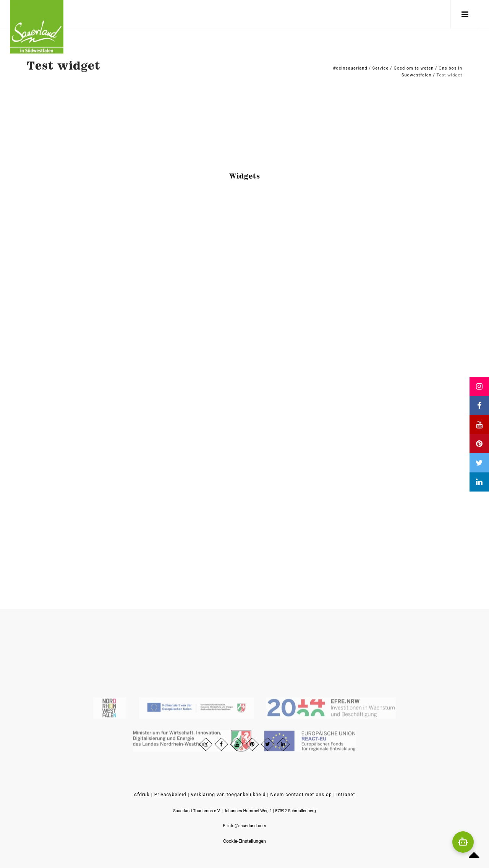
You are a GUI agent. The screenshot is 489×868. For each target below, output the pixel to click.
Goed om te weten (414, 68)
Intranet (346, 795)
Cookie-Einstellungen (244, 841)
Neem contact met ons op (301, 795)
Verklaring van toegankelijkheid (228, 795)
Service (381, 68)
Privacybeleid (170, 795)
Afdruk (142, 795)
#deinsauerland (350, 68)
